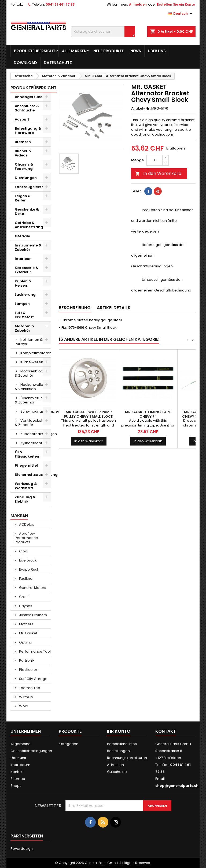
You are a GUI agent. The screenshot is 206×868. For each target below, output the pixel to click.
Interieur (23, 259)
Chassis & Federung (24, 167)
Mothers (26, 624)
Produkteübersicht (35, 51)
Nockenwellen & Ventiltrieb (30, 387)
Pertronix (26, 661)
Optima (25, 642)
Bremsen (23, 142)
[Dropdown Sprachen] (181, 14)
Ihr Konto (119, 731)
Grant (23, 597)
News (136, 51)
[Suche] (103, 32)
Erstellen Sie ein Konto (176, 4)
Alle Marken (74, 51)
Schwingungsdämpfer (36, 411)
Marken (19, 515)
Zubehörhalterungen (36, 434)
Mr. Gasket (28, 633)
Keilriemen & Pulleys (29, 342)
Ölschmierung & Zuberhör (30, 400)
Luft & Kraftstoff (24, 315)
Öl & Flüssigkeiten (27, 454)
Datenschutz (58, 63)
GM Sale (22, 236)
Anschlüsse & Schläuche (27, 108)
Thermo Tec (29, 688)
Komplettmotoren (36, 353)
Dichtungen (26, 178)
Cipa (23, 551)
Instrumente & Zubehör (28, 247)
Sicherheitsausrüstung (33, 475)
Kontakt (17, 4)
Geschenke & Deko (27, 212)
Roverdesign (22, 849)
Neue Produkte (108, 51)
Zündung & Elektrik (25, 499)
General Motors (32, 588)
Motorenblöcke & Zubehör (31, 373)
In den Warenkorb (158, 173)
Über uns (157, 51)
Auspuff (22, 119)
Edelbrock (27, 560)
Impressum (20, 765)
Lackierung (25, 295)
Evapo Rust (28, 569)
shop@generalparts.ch (177, 786)
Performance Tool (34, 651)
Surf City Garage (33, 679)
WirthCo (26, 697)
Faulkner (26, 579)
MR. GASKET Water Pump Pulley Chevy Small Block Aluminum (89, 416)
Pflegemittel (26, 465)
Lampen (22, 304)
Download (25, 63)
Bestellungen (118, 751)
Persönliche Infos (122, 744)
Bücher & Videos (23, 153)
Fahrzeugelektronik (33, 187)
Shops (16, 786)
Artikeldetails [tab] (114, 308)
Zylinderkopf (31, 443)
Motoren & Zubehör (25, 328)
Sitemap (18, 779)
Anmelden (138, 4)
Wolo (23, 706)
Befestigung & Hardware (28, 131)
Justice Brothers (33, 615)
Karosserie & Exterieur (27, 270)
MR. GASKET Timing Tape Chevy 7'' (148, 414)
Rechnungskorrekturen (127, 758)
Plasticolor (28, 670)
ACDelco (26, 524)
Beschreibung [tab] (75, 308)
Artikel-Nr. (141, 108)
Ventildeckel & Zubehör (28, 423)
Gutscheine (117, 772)
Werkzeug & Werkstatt (26, 486)
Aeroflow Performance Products (26, 538)
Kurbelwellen (32, 362)
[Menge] (154, 160)
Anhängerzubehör (32, 97)
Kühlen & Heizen (23, 283)
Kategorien (69, 744)
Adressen (115, 765)
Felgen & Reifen (23, 198)
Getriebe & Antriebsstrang (29, 225)
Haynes (25, 606)
